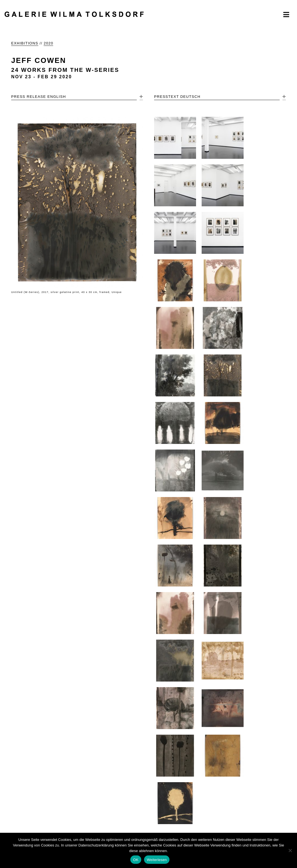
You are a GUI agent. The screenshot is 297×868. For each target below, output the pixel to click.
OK (136, 860)
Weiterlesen (157, 860)
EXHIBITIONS (25, 43)
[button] (141, 97)
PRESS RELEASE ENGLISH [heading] (39, 97)
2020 (48, 43)
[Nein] (290, 850)
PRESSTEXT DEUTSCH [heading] (177, 97)
